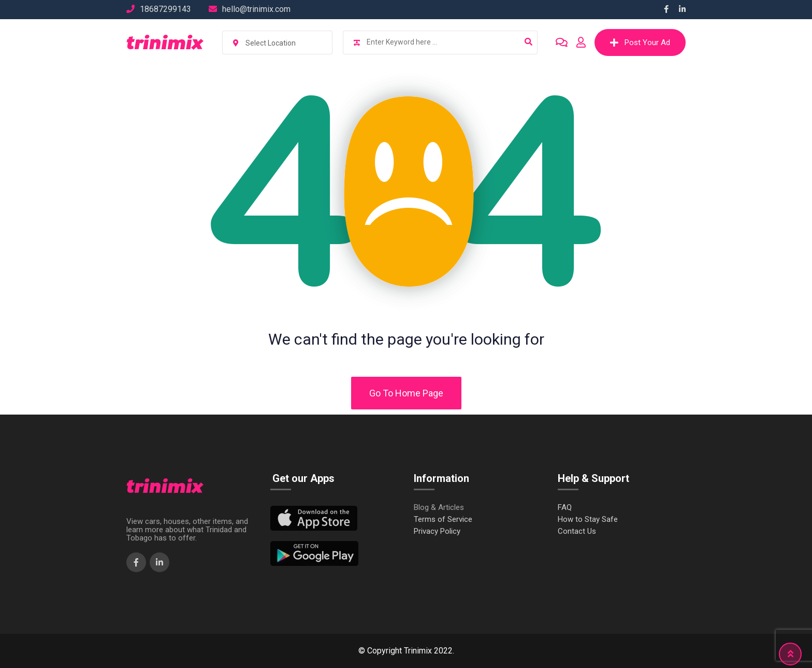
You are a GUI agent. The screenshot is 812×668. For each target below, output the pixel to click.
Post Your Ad (640, 42)
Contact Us (577, 531)
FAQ (565, 508)
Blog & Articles (439, 508)
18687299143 (165, 9)
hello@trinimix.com (256, 9)
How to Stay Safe (588, 520)
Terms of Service (443, 520)
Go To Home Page (406, 393)
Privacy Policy (437, 531)
